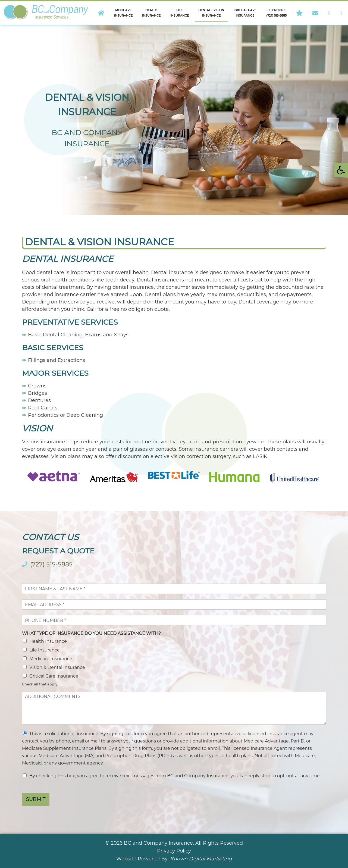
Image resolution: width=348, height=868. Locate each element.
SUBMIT (36, 799)
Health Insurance (48, 641)
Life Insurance (45, 650)
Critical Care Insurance (54, 676)
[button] (341, 170)
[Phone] (174, 620)
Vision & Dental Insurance (57, 667)
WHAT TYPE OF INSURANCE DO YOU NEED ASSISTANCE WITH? (91, 633)
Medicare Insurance (51, 659)
